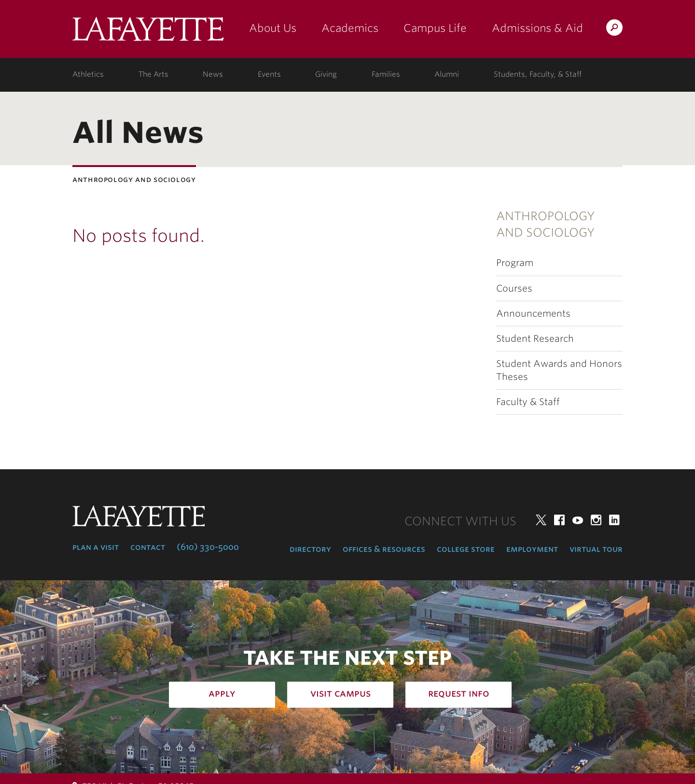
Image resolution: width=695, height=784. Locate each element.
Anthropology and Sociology (545, 224)
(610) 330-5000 (208, 547)
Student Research (535, 339)
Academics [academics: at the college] (350, 28)
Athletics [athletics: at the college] (88, 74)
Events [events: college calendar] (269, 74)
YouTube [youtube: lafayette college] (578, 520)
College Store (466, 549)
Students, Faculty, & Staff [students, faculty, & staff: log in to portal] (538, 74)
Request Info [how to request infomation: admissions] (459, 693)
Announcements (533, 314)
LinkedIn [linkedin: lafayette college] (614, 520)
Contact (148, 547)
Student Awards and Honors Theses (559, 370)
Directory (310, 549)
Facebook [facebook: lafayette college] (559, 520)
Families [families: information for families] (386, 74)
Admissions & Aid (537, 28)
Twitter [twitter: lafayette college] (541, 520)
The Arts (153, 74)
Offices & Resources (384, 549)
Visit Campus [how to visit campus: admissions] (341, 693)
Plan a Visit (96, 547)
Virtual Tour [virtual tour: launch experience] (596, 549)
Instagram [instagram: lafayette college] (596, 520)
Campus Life (435, 28)
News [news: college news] (213, 74)
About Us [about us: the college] (273, 28)
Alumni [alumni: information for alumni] (447, 74)
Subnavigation (7, 220)
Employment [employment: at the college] (532, 549)
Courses (514, 288)
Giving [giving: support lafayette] (326, 74)
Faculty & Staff (528, 402)
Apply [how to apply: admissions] (222, 693)
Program (515, 263)
